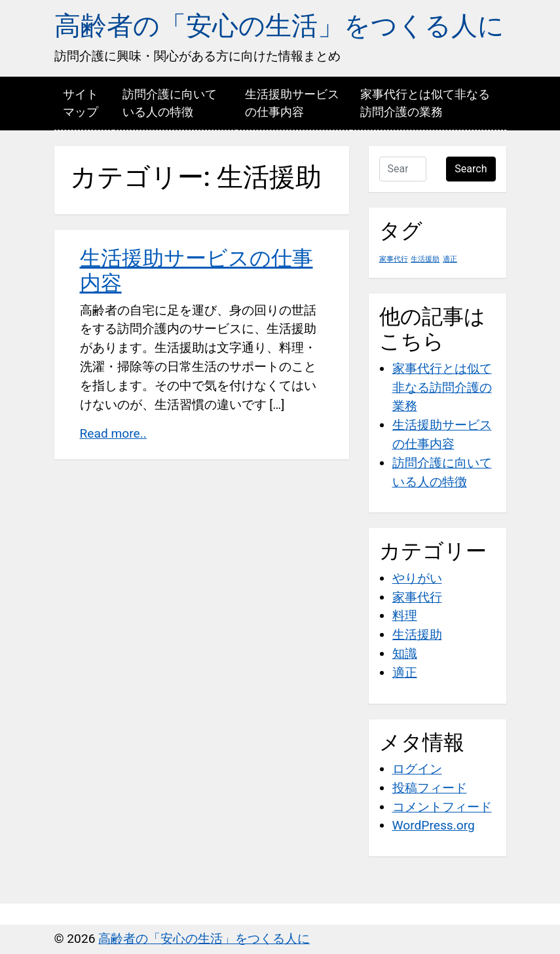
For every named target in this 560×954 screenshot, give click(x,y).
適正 (405, 673)
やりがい (417, 578)
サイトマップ (81, 103)
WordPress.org (434, 825)
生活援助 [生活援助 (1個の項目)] (425, 259)
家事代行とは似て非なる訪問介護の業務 (425, 103)
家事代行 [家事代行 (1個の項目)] (394, 259)
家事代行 (417, 597)
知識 (405, 654)
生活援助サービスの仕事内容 (292, 103)
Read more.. (113, 433)
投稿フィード (430, 788)
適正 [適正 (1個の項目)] (450, 259)
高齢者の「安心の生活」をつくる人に (279, 26)
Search (471, 169)
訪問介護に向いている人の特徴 (170, 103)
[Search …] (403, 169)
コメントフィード (442, 807)
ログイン (417, 769)
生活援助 (417, 635)
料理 (405, 616)
